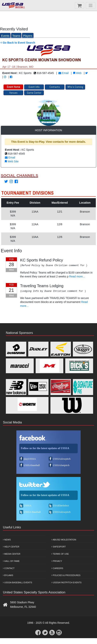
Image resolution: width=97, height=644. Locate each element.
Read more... (77, 276)
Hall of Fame (11, 561)
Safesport (59, 547)
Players (28, 36)
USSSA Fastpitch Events (66, 582)
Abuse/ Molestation (64, 540)
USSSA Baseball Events (18, 582)
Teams (16, 36)
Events (5, 36)
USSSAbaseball (32, 465)
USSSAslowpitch (62, 459)
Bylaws (8, 575)
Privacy (57, 561)
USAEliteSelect (61, 505)
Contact (9, 568)
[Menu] (91, 5)
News (7, 540)
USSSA (27, 505)
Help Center (11, 547)
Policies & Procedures (66, 575)
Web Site (12, 161)
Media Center (12, 554)
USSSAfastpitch (61, 465)
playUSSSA (30, 459)
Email (64, 73)
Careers (57, 568)
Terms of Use (60, 554)
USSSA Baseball (32, 512)
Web (77, 73)
